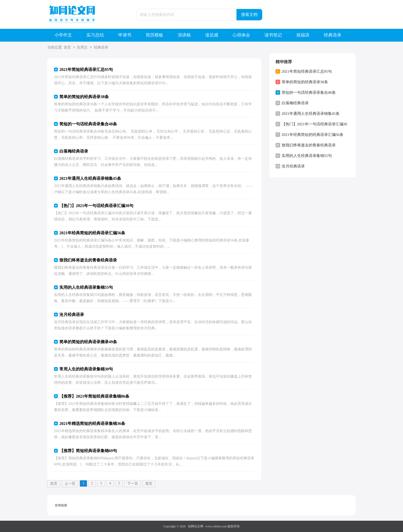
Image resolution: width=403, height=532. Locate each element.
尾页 (149, 484)
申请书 (125, 35)
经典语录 (333, 35)
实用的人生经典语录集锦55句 (307, 156)
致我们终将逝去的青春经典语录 (309, 145)
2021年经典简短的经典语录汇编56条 (313, 135)
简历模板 (154, 35)
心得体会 (241, 35)
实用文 (82, 48)
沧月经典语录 (293, 166)
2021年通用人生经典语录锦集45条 (311, 114)
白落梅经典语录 (295, 103)
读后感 (212, 35)
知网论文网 (196, 526)
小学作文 (63, 35)
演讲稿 (184, 35)
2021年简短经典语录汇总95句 (307, 71)
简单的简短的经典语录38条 (305, 82)
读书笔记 (273, 35)
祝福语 (303, 35)
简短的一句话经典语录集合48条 (309, 92)
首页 (67, 48)
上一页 (70, 484)
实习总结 (95, 35)
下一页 (133, 484)
